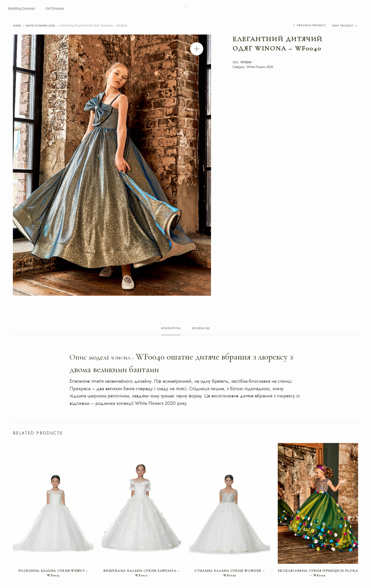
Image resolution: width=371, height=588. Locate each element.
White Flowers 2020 (40, 25)
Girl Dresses (55, 8)
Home (17, 25)
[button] (197, 49)
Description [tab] (171, 329)
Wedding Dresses (21, 8)
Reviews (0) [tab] (201, 329)
